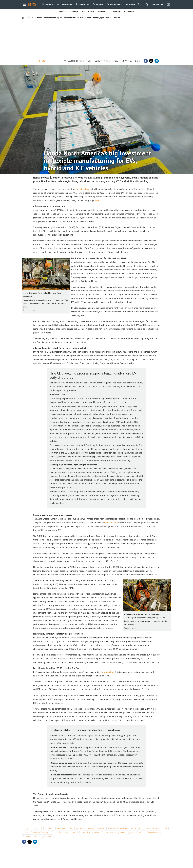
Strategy (74, 12)
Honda (98, 200)
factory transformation (90, 832)
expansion (124, 832)
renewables (49, 828)
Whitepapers (116, 4)
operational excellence (118, 828)
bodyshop (27, 836)
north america (136, 828)
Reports (99, 4)
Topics (62, 12)
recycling (61, 828)
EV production (107, 672)
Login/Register (156, 4)
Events (48, 4)
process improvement (85, 828)
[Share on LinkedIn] (157, 61)
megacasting (110, 523)
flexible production (60, 832)
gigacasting (28, 828)
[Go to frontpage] (32, 4)
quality (71, 828)
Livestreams (66, 4)
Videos (132, 4)
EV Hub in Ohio (83, 189)
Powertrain (129, 12)
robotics (38, 828)
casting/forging (153, 832)
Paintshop (103, 12)
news (147, 828)
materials (155, 828)
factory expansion (109, 832)
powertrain (101, 828)
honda (26, 832)
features (74, 832)
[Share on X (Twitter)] (151, 61)
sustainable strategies (40, 832)
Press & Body (88, 12)
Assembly (116, 12)
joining (165, 828)
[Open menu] (24, 4)
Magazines (84, 4)
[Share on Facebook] (146, 61)
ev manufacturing (137, 832)
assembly (38, 836)
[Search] (139, 4)
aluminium (49, 836)
